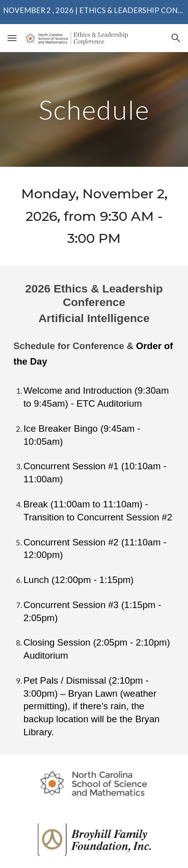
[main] (94, 109)
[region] (94, 12)
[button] (12, 38)
